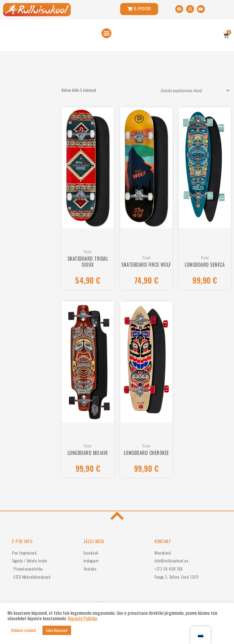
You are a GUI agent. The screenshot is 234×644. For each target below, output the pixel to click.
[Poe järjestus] (194, 91)
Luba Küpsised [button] (57, 630)
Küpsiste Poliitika (83, 618)
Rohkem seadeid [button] (23, 630)
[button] (106, 33)
